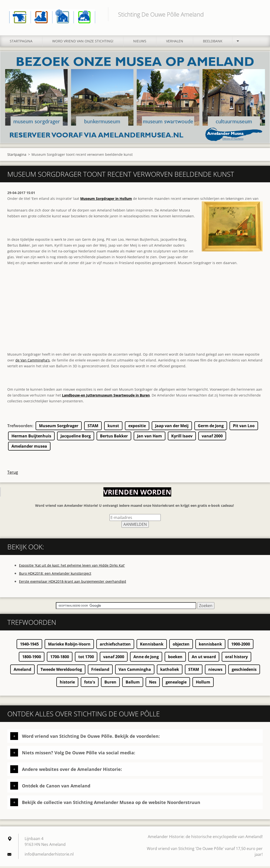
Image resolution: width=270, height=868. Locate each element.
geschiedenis (244, 671)
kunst (113, 427)
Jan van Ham (150, 438)
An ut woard (204, 658)
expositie (137, 427)
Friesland (100, 671)
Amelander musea (29, 448)
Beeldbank (213, 43)
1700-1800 (60, 658)
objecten (181, 646)
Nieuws (140, 43)
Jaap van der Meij (172, 427)
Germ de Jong (211, 427)
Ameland (22, 671)
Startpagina (21, 43)
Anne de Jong (146, 658)
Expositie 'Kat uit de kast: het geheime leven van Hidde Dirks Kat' (72, 567)
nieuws (215, 671)
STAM (93, 427)
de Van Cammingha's (33, 362)
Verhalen (175, 43)
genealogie (176, 684)
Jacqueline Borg (76, 438)
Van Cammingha (135, 671)
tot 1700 (86, 658)
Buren (110, 684)
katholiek (170, 671)
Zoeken (257, 14)
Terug (13, 474)
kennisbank (210, 646)
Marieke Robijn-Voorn (69, 646)
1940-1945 (29, 646)
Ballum (133, 684)
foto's (90, 684)
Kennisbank (152, 646)
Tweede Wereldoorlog (61, 671)
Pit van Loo (244, 427)
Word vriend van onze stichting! (83, 43)
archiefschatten (115, 646)
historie (67, 684)
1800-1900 (32, 658)
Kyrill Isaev (182, 438)
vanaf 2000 (212, 438)
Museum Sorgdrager (59, 427)
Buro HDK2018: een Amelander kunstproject (55, 575)
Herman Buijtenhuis (31, 438)
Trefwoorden (20, 427)
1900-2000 (241, 646)
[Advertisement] (135, 319)
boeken (175, 658)
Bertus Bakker (114, 438)
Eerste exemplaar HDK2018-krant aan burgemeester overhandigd (73, 583)
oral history (236, 658)
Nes (153, 684)
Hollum (203, 684)
